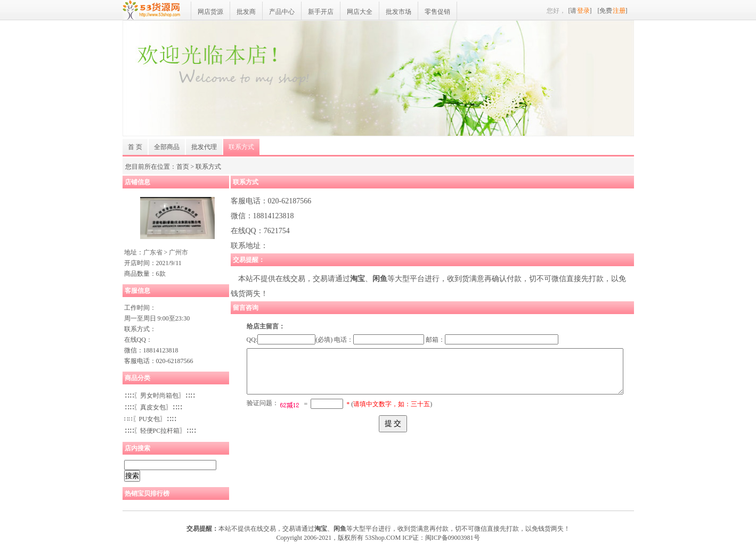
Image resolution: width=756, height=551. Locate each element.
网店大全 (360, 12)
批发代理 (204, 147)
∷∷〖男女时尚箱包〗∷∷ (159, 396)
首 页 (135, 147)
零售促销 (437, 12)
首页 (183, 167)
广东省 (153, 252)
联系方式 (241, 147)
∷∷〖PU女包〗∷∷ (150, 419)
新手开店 (321, 12)
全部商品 (167, 147)
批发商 (246, 12)
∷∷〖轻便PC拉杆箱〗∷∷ (160, 431)
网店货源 (210, 12)
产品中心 (282, 12)
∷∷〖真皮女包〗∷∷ (153, 407)
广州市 (178, 252)
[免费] (613, 11)
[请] (580, 11)
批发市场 (399, 12)
